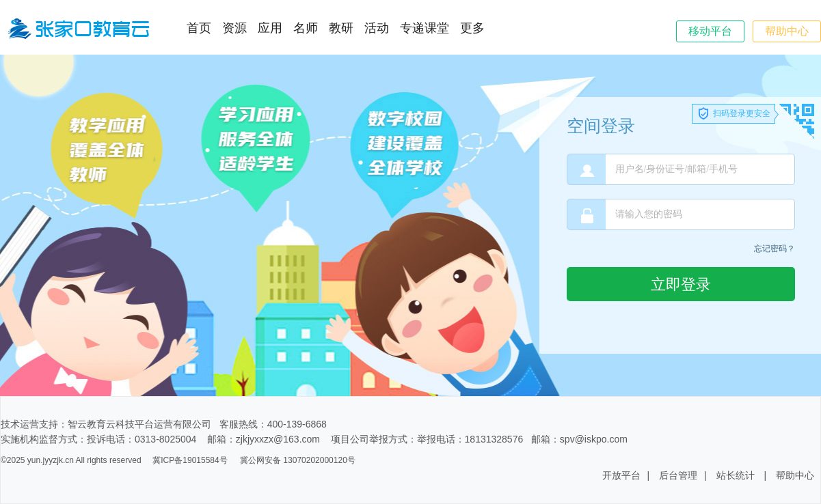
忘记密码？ (775, 249)
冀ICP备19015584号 (190, 460)
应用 (270, 28)
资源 (234, 28)
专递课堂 (425, 28)
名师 (306, 28)
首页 (199, 28)
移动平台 (710, 31)
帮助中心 (787, 31)
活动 (377, 28)
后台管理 (678, 475)
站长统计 (736, 475)
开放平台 (621, 475)
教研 (341, 28)
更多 (472, 28)
